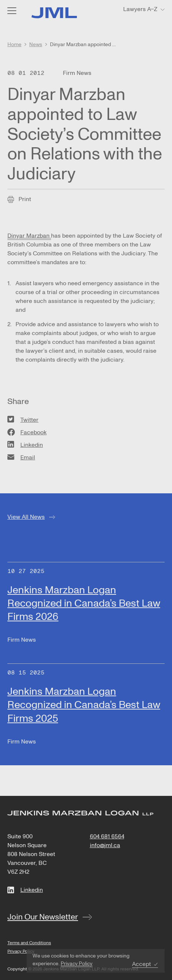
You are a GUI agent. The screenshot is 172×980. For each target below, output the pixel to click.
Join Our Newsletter (43, 917)
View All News (26, 517)
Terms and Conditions (29, 943)
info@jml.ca (105, 845)
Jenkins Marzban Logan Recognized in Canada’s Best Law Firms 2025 (84, 705)
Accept (141, 964)
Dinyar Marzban (29, 236)
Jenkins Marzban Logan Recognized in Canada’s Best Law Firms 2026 (84, 603)
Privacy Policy (77, 964)
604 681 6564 (107, 836)
